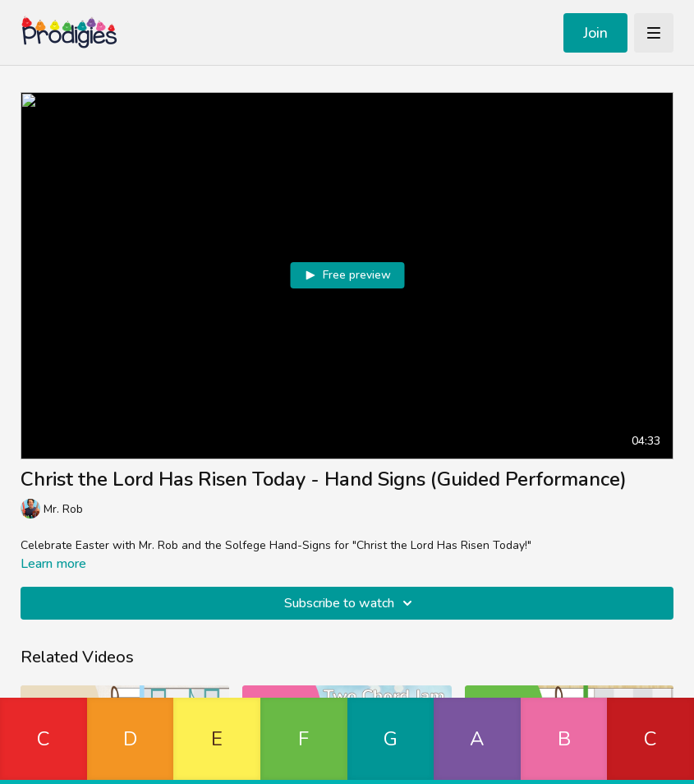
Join (595, 33)
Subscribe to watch (351, 603)
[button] (44, 741)
